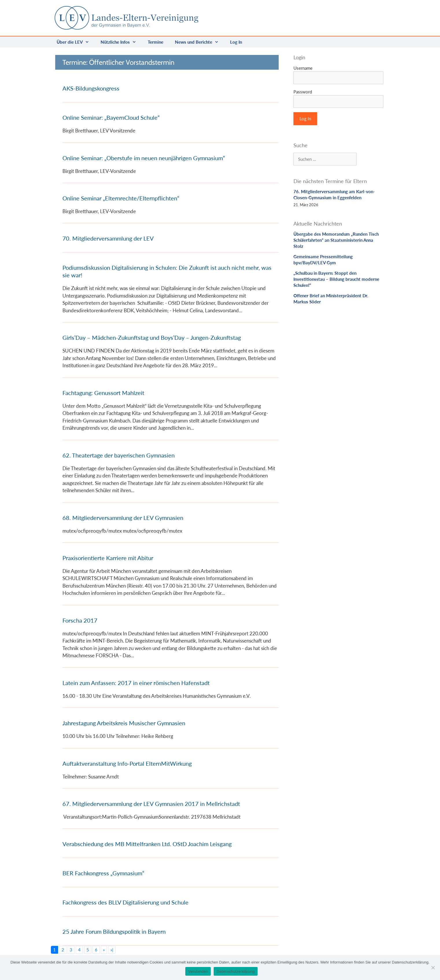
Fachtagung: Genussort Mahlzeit (103, 393)
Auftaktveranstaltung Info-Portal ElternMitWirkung (127, 763)
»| (112, 950)
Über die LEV (76, 42)
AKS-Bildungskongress (91, 88)
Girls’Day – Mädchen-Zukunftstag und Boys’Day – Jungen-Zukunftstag (152, 337)
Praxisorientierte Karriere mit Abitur (108, 558)
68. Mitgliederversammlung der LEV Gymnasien (123, 518)
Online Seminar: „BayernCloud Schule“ (111, 117)
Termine (156, 42)
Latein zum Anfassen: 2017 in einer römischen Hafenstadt (136, 683)
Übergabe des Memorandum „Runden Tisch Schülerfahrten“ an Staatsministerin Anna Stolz (336, 240)
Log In (236, 42)
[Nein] (433, 968)
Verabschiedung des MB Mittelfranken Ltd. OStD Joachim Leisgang (147, 844)
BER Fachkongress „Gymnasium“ (103, 873)
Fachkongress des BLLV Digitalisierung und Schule (125, 902)
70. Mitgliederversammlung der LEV (108, 238)
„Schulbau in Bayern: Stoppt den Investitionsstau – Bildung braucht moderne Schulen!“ (336, 279)
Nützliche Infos (121, 42)
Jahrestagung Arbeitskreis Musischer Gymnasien (124, 723)
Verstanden (198, 971)
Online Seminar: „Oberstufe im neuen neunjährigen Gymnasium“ (144, 158)
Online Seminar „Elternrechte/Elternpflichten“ (121, 198)
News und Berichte (200, 42)
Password (303, 92)
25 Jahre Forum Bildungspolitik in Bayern (114, 931)
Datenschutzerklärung (235, 971)
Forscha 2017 (80, 620)
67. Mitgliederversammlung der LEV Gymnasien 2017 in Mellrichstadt (151, 804)
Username (303, 68)
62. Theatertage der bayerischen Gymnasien (119, 455)
